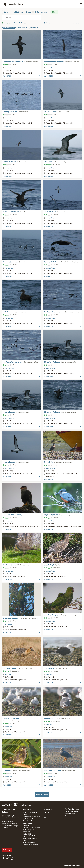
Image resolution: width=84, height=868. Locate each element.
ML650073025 (7, 326)
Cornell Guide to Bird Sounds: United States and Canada (10, 817)
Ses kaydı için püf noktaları (31, 817)
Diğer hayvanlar (41, 12)
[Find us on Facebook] (3, 858)
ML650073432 (49, 126)
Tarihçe (46, 813)
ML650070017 (49, 733)
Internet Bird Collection (9, 823)
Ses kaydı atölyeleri (29, 842)
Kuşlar (6, 12)
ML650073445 (7, 76)
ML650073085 (7, 226)
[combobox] (23, 17)
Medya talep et (28, 823)
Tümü (54, 12)
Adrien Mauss (10, 68)
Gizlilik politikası (70, 814)
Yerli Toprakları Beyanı (72, 809)
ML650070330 (49, 529)
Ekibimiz (46, 815)
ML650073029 (49, 276)
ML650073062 (49, 226)
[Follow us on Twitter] (7, 858)
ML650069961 (49, 785)
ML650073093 (49, 176)
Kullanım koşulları (70, 816)
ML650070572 (7, 529)
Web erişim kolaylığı (71, 811)
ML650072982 (49, 377)
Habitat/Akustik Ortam (22, 12)
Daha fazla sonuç (42, 794)
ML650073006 (49, 326)
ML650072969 (7, 427)
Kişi (45, 817)
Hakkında (48, 810)
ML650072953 (7, 477)
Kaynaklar (27, 810)
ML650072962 (49, 427)
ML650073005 (7, 377)
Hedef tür (26, 825)
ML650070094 (7, 633)
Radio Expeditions (8, 821)
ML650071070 (48, 479)
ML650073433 (7, 176)
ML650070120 (49, 579)
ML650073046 (7, 276)
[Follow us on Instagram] (12, 858)
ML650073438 (7, 126)
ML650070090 (49, 629)
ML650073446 (49, 76)
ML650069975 (7, 785)
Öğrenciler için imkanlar (31, 845)
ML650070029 (49, 683)
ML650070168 (7, 579)
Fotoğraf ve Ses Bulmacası (31, 828)
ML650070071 (7, 683)
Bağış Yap (7, 850)
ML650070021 (7, 735)
